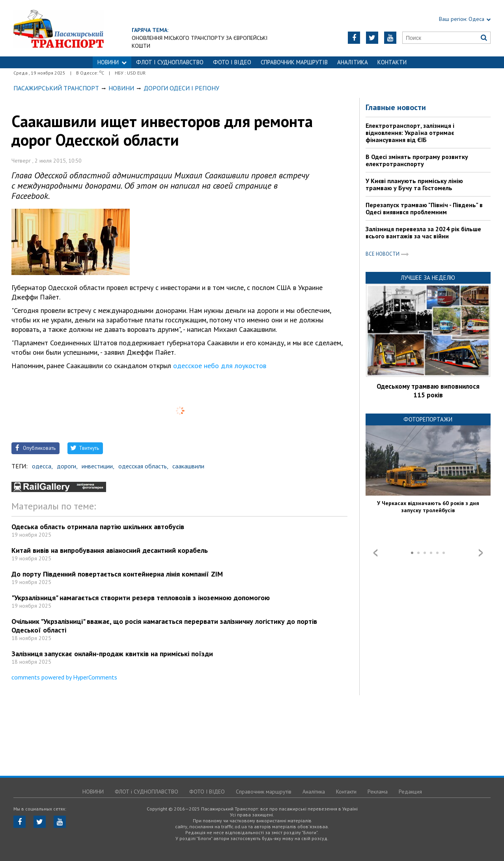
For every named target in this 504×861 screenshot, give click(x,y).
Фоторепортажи (428, 419)
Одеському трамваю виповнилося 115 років (428, 391)
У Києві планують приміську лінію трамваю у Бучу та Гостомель (414, 184)
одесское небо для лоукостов (220, 366)
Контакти (392, 62)
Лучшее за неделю (428, 278)
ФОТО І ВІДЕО (232, 62)
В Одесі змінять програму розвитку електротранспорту (417, 160)
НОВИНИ (112, 62)
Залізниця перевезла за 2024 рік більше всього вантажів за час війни (423, 232)
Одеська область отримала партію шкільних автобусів (98, 527)
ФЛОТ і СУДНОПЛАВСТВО (170, 62)
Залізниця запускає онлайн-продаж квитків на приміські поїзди (112, 654)
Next (481, 553)
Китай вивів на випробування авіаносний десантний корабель (110, 550)
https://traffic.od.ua (80, 28)
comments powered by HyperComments (64, 677)
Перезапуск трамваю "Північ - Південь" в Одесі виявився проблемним (424, 208)
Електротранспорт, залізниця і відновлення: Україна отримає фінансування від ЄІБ (410, 133)
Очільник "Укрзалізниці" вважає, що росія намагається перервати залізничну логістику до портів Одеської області (164, 626)
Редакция (410, 792)
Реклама (378, 792)
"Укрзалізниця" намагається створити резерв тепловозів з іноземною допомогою (141, 598)
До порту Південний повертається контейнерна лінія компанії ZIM (117, 574)
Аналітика (353, 62)
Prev (375, 553)
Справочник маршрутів (294, 62)
